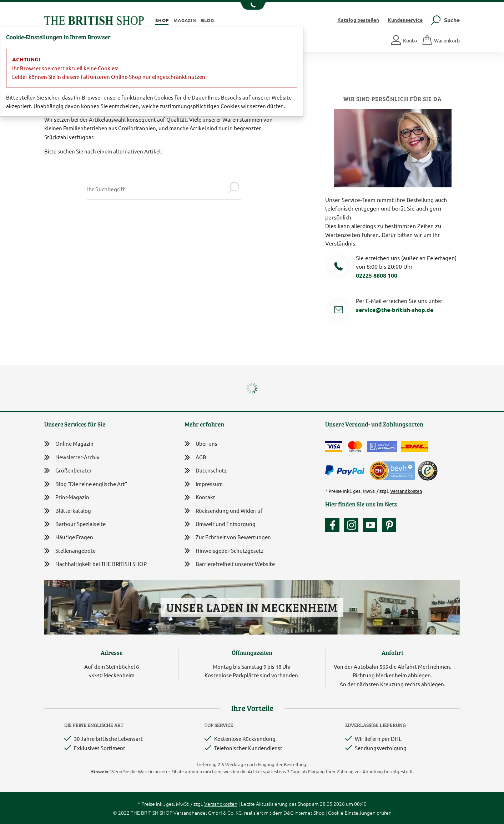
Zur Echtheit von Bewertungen (228, 538)
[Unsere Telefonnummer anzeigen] (252, 6)
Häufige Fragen (69, 537)
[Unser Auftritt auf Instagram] (353, 525)
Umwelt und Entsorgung (220, 524)
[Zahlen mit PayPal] (347, 471)
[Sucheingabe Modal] (156, 189)
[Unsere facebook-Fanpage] (334, 525)
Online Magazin (69, 444)
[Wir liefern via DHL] (415, 446)
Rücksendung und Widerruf (224, 511)
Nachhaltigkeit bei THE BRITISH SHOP (95, 564)
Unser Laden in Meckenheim (252, 607)
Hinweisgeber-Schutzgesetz (224, 551)
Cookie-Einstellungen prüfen (360, 813)
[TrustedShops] (428, 471)
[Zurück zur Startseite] (94, 19)
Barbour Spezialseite (75, 524)
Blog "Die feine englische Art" (86, 484)
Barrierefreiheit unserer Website (230, 564)
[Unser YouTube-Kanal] (372, 525)
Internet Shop (309, 813)
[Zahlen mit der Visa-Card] (334, 446)
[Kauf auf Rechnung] (382, 446)
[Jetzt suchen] (233, 189)
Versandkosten (406, 491)
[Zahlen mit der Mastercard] (355, 446)
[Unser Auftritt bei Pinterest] (389, 525)
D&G (288, 813)
